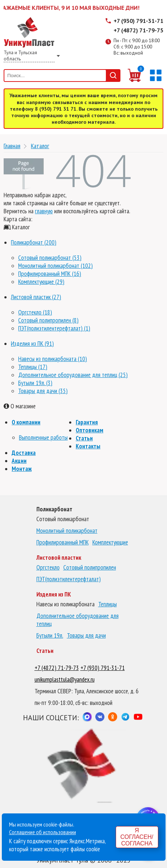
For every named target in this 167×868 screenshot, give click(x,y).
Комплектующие (110, 542)
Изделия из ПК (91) (32, 344)
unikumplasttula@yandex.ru (65, 679)
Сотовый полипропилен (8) (48, 320)
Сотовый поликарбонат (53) (50, 258)
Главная (12, 146)
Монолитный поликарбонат (67, 531)
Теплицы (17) (33, 367)
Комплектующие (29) (41, 282)
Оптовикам (90, 430)
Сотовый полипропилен (90, 567)
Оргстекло (48, 567)
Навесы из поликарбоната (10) (53, 359)
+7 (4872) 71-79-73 (57, 668)
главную (44, 211)
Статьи (84, 438)
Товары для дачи (86, 635)
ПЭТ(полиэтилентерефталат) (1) (54, 328)
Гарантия (87, 422)
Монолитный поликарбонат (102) (55, 266)
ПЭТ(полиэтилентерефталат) (69, 579)
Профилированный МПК (63, 542)
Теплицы (108, 604)
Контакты (88, 446)
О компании (26, 422)
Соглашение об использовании (43, 832)
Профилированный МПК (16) (50, 274)
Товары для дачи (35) (43, 391)
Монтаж (22, 469)
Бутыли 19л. (50, 635)
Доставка (24, 453)
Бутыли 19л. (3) (35, 383)
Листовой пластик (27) (36, 297)
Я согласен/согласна (137, 837)
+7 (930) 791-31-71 (138, 21)
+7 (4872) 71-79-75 (138, 30)
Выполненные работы (43, 437)
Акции (19, 461)
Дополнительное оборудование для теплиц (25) (73, 375)
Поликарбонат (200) (34, 242)
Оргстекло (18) (35, 312)
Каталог (40, 146)
